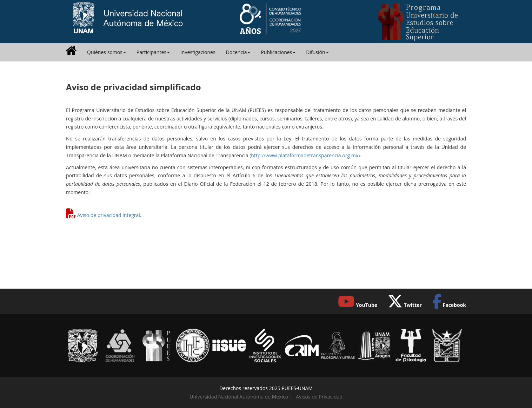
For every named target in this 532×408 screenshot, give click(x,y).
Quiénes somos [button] (107, 52)
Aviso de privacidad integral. (109, 215)
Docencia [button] (238, 52)
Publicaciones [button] (278, 52)
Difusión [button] (317, 52)
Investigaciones (198, 52)
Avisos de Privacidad (319, 397)
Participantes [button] (153, 52)
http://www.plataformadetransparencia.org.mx (305, 155)
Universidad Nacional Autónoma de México (239, 397)
